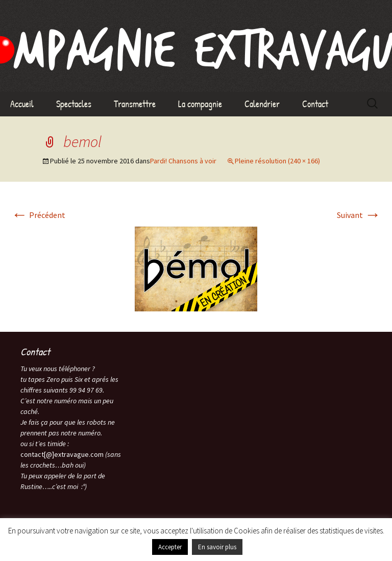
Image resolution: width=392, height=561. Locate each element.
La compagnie (200, 104)
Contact (315, 104)
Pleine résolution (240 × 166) (277, 161)
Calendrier (262, 104)
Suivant (359, 215)
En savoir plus (217, 547)
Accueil (22, 104)
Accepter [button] (170, 547)
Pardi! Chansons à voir (183, 161)
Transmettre (135, 104)
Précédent (38, 215)
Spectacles (74, 104)
